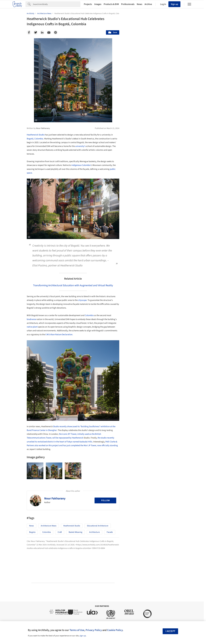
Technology (155, 385)
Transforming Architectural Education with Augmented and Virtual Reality (73, 285)
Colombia (39, 139)
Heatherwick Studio (36, 135)
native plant (32, 327)
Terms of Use (77, 630)
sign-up (83, 636)
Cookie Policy (115, 630)
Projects (88, 4)
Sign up (174, 4)
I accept (170, 631)
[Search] (57, 4)
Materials (171, 385)
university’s (80, 146)
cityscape (82, 300)
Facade (110, 532)
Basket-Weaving (75, 532)
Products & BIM (111, 4)
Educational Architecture (98, 526)
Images (98, 4)
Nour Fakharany (55, 498)
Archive (148, 4)
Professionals (128, 4)
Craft (60, 532)
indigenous (76, 165)
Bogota (32, 532)
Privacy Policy (94, 630)
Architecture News (49, 526)
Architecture (94, 532)
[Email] (49, 32)
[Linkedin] (42, 32)
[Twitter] (36, 32)
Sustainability (137, 385)
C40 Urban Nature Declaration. (59, 335)
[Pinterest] (56, 32)
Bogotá (30, 139)
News (140, 4)
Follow (105, 500)
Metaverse (135, 391)
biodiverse (31, 319)
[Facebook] (29, 32)
